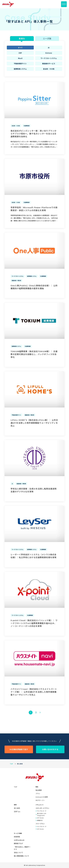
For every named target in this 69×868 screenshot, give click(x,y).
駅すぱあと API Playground (42, 814)
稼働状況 (40, 820)
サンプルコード (42, 811)
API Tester (41, 818)
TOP (11, 764)
